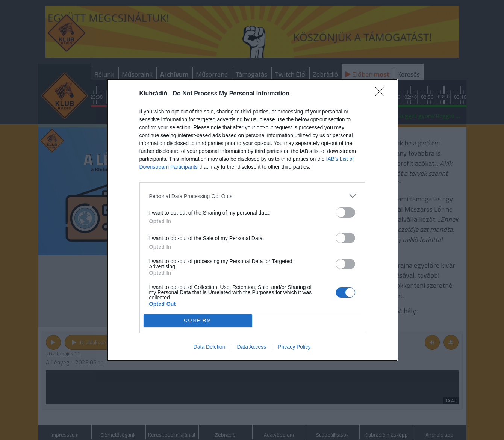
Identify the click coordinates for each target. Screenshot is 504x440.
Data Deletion (210, 347)
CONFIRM (198, 321)
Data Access (251, 347)
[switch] (345, 212)
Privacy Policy (294, 347)
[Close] (382, 94)
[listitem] (252, 196)
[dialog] (252, 220)
